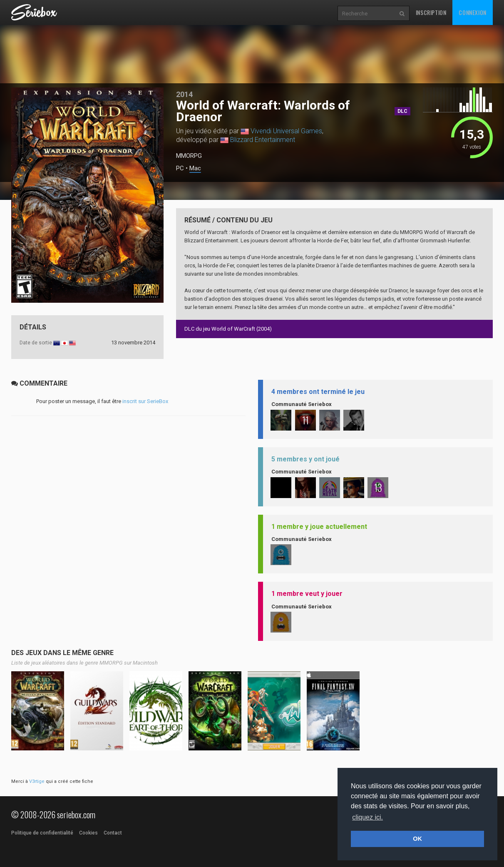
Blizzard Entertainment (263, 140)
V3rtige (37, 781)
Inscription (431, 12)
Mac (195, 168)
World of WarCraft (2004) (242, 329)
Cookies (88, 833)
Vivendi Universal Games (286, 131)
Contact (113, 833)
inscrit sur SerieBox (145, 401)
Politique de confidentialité (42, 833)
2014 (184, 94)
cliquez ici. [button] (367, 817)
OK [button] (417, 839)
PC (180, 168)
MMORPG (189, 156)
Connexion (472, 12)
